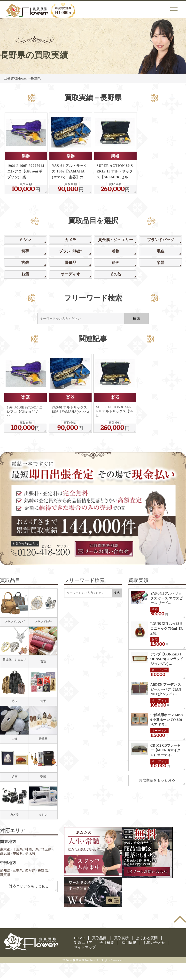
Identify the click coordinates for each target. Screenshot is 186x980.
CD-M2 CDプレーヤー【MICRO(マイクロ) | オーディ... (166, 750)
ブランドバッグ (161, 240)
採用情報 (129, 943)
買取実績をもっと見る (157, 780)
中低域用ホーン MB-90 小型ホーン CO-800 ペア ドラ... (167, 720)
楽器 (26, 156)
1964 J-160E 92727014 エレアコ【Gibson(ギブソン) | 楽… (26, 171)
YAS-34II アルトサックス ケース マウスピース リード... (167, 598)
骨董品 (70, 263)
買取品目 (99, 938)
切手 (25, 251)
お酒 (25, 274)
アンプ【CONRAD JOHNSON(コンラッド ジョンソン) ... (167, 659)
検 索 (137, 318)
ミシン (25, 240)
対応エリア (83, 943)
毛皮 (161, 251)
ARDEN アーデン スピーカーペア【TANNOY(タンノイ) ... (166, 689)
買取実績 (121, 938)
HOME (79, 938)
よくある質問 (147, 938)
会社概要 (107, 943)
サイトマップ (85, 947)
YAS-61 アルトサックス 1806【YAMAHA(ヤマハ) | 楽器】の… (70, 171)
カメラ (70, 240)
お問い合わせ (154, 943)
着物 (116, 251)
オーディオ (70, 274)
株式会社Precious (84, 960)
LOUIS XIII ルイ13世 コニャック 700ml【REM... (167, 629)
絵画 (116, 263)
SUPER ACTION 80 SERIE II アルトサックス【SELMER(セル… (115, 171)
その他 (116, 274)
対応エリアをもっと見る (29, 886)
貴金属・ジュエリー (116, 240)
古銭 (25, 263)
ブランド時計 (70, 251)
